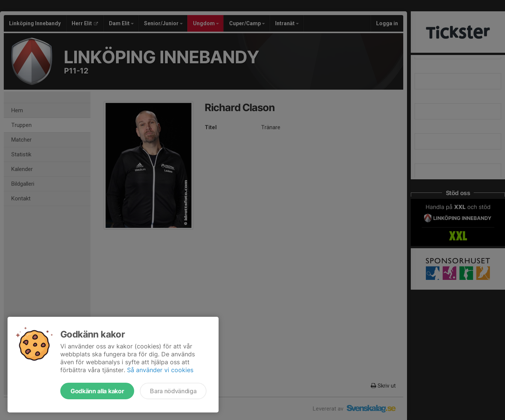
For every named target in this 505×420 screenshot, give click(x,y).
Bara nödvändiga (173, 391)
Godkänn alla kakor (97, 391)
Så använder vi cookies (160, 370)
